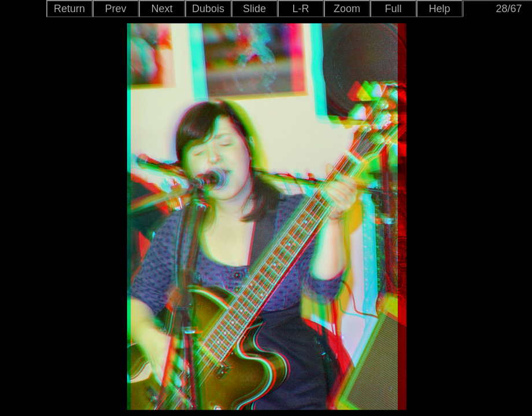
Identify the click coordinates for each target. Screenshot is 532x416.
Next (162, 9)
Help (439, 9)
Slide (254, 9)
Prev (115, 9)
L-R (300, 9)
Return (69, 9)
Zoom (347, 9)
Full (393, 9)
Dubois (208, 9)
